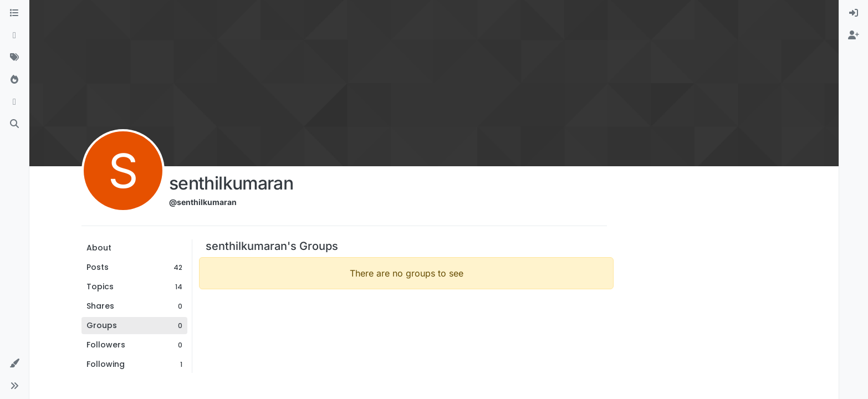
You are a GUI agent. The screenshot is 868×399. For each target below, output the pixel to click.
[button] (14, 364)
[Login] (854, 13)
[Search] (14, 124)
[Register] (854, 35)
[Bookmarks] (14, 102)
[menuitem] (854, 13)
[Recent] (14, 35)
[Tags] (14, 58)
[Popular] (14, 80)
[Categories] (14, 13)
